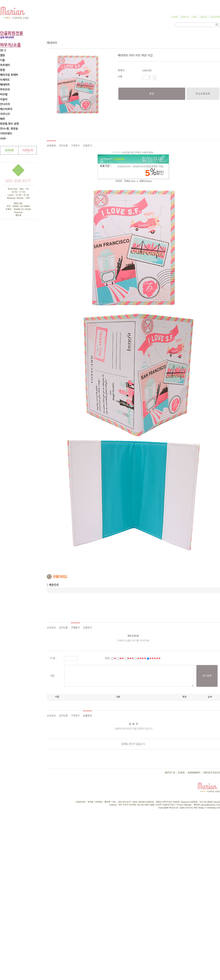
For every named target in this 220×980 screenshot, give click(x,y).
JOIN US (185, 17)
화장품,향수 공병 (9, 124)
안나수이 (5, 104)
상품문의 (87, 146)
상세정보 (51, 146)
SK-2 (3, 50)
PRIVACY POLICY (212, 773)
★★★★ (142, 658)
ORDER (203, 17)
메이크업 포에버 (9, 75)
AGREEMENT (194, 773)
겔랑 (2, 55)
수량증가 (154, 77)
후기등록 (207, 676)
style (3, 138)
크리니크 (5, 114)
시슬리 (4, 99)
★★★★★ (155, 658)
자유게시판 (28, 150)
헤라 (2, 119)
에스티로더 (6, 109)
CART (194, 17)
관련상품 (63, 146)
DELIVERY (215, 17)
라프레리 (5, 65)
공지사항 (9, 150)
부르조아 (5, 90)
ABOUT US (170, 773)
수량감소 (154, 79)
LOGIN (174, 17)
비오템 (4, 94)
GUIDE (181, 773)
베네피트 (5, 85)
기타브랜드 (6, 134)
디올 (2, 60)
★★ (122, 658)
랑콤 (2, 70)
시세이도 (5, 80)
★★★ (130, 658)
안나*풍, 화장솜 (9, 129)
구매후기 (75, 146)
